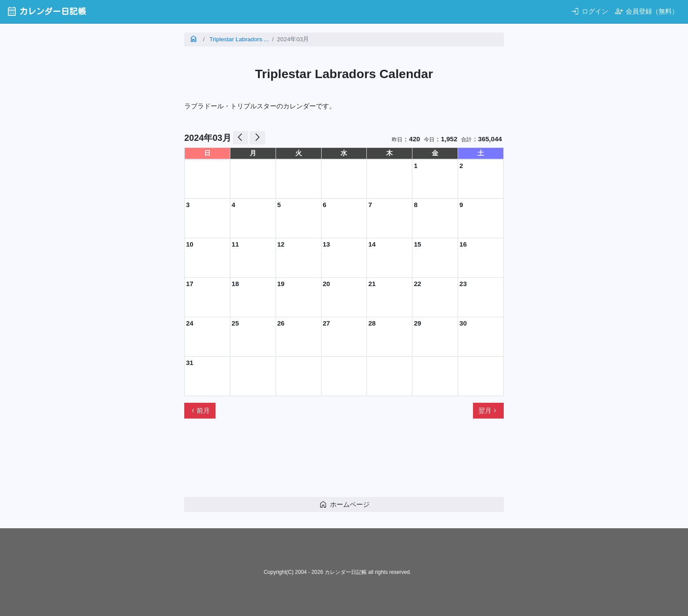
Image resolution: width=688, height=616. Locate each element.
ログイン (589, 11)
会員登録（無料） (647, 11)
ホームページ (344, 504)
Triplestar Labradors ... (239, 39)
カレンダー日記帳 (46, 11)
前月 (200, 411)
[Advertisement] (344, 462)
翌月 (488, 411)
